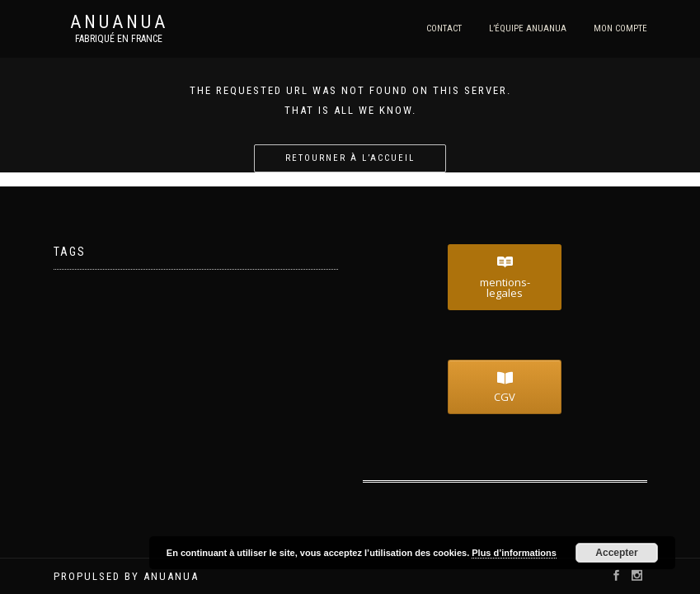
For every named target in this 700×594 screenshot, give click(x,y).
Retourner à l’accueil (350, 158)
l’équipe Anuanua (528, 28)
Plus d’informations (514, 553)
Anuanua (119, 22)
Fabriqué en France (119, 39)
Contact (444, 28)
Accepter (616, 553)
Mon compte (620, 28)
